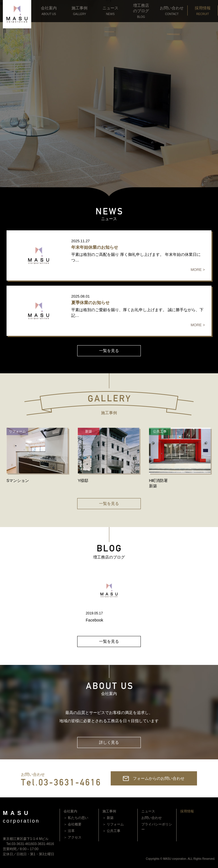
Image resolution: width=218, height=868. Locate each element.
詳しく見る (109, 742)
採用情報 (187, 811)
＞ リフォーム (113, 824)
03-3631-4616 (43, 844)
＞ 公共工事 (111, 831)
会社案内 (70, 811)
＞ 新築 (108, 818)
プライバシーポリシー (157, 827)
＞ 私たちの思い (76, 818)
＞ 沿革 (69, 831)
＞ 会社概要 (73, 824)
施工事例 (109, 811)
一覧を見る (109, 351)
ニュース (148, 811)
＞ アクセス (73, 837)
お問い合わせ (152, 818)
